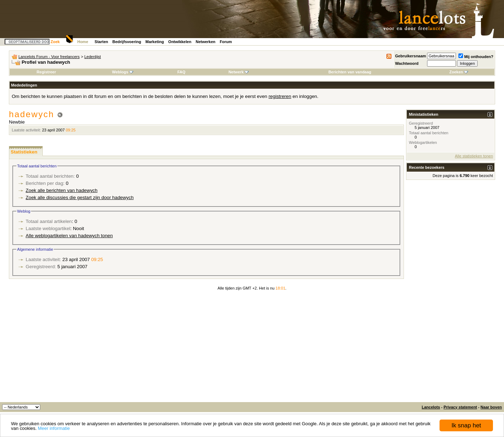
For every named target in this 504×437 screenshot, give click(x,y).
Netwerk (238, 72)
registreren (280, 96)
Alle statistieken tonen (474, 156)
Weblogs (123, 72)
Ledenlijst (93, 57)
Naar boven (491, 407)
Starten (102, 42)
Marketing (155, 42)
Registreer (46, 72)
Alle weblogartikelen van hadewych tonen (69, 236)
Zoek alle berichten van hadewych (62, 190)
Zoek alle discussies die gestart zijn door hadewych (80, 197)
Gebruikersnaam (411, 56)
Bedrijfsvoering (127, 42)
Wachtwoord (407, 63)
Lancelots (431, 407)
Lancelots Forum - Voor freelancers (49, 57)
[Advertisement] (252, 349)
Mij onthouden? (476, 57)
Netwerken (206, 42)
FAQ (181, 72)
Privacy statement (460, 407)
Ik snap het (466, 425)
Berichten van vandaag (350, 72)
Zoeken (459, 72)
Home (83, 42)
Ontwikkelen (180, 42)
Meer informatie (54, 428)
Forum (226, 42)
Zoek (55, 42)
